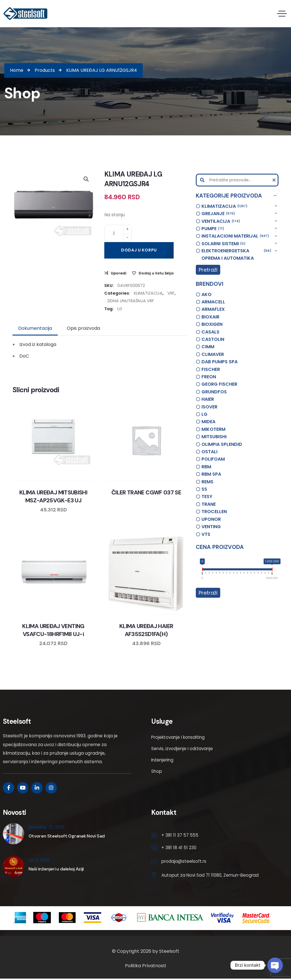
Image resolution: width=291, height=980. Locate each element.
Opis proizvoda (83, 328)
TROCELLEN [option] (214, 512)
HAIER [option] (208, 399)
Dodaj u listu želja (156, 273)
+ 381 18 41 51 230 (180, 848)
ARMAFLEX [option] (213, 309)
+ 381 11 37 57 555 (180, 835)
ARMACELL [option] (213, 302)
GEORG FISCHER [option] (219, 384)
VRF (171, 293)
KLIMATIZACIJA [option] (225, 206)
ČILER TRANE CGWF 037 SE (146, 492)
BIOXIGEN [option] (212, 324)
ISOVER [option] (209, 407)
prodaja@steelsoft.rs (185, 862)
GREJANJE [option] (218, 214)
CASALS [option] (210, 332)
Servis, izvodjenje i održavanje (183, 749)
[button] (237, 196)
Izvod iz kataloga (38, 344)
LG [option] (204, 414)
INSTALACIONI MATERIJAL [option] (235, 236)
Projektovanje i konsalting (180, 737)
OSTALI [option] (209, 452)
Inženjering (163, 760)
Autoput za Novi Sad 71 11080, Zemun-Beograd (212, 876)
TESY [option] (207, 497)
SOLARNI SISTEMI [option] (224, 244)
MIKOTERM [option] (213, 429)
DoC (24, 356)
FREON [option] (209, 377)
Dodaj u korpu (139, 250)
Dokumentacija (35, 328)
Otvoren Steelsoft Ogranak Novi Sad (66, 836)
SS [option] (204, 489)
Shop (157, 771)
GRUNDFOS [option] (214, 392)
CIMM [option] (208, 347)
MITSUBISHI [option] (214, 437)
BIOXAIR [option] (210, 317)
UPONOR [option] (211, 519)
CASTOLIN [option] (213, 339)
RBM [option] (206, 467)
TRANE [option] (209, 504)
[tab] (35, 328)
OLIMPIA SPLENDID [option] (222, 444)
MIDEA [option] (208, 422)
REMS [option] (207, 482)
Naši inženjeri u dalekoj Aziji (56, 869)
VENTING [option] (211, 527)
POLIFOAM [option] (213, 459)
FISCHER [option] (211, 369)
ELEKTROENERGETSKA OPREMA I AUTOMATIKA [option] (236, 254)
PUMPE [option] (213, 229)
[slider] (202, 570)
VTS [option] (206, 534)
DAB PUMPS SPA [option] (220, 362)
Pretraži (208, 270)
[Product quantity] (118, 233)
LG (120, 309)
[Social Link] (9, 788)
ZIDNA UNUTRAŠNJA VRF (131, 301)
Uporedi (119, 273)
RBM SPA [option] (211, 474)
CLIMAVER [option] (213, 354)
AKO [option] (206, 294)
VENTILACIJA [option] (221, 221)
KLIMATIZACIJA (148, 293)
